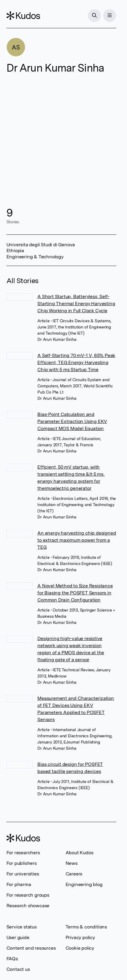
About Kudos (80, 853)
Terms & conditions (86, 927)
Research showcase (28, 906)
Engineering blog (84, 884)
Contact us (18, 969)
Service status (22, 927)
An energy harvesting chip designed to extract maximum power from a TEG (77, 540)
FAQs (12, 959)
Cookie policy (80, 948)
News (72, 863)
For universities (23, 874)
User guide (18, 937)
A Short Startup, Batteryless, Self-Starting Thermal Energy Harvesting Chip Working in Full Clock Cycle (76, 304)
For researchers (23, 853)
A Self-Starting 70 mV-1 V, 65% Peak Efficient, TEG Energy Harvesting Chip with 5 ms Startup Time (76, 362)
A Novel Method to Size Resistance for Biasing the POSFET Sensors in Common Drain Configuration (75, 593)
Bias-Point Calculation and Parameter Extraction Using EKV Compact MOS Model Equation (72, 421)
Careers (74, 874)
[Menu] (110, 16)
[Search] (94, 16)
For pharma (19, 884)
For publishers (22, 863)
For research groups (28, 895)
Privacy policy (80, 937)
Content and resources (31, 948)
